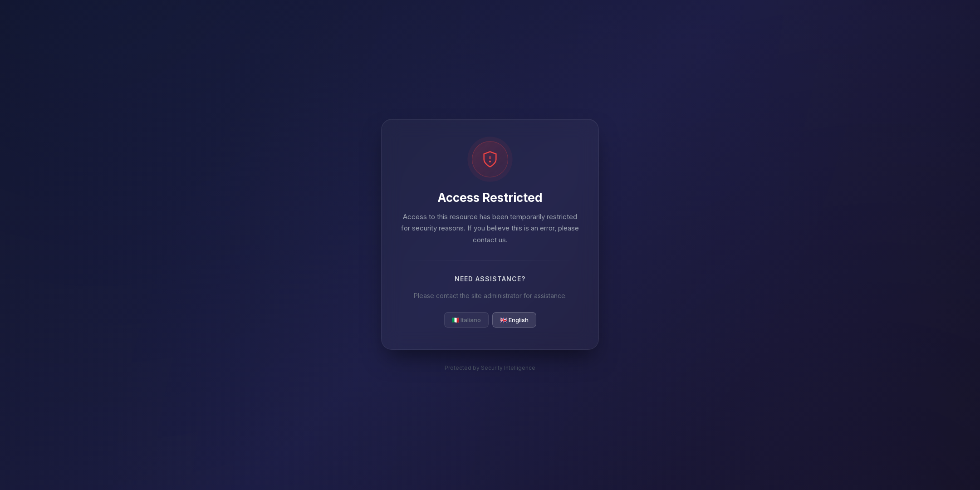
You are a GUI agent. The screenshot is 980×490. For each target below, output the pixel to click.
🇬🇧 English (514, 320)
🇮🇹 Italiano (466, 320)
